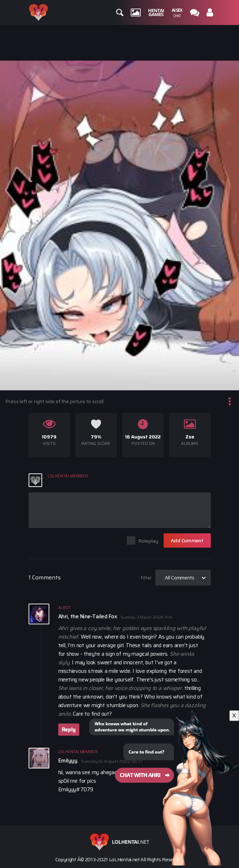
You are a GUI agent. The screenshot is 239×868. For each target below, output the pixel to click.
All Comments (180, 578)
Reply (69, 730)
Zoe (190, 437)
